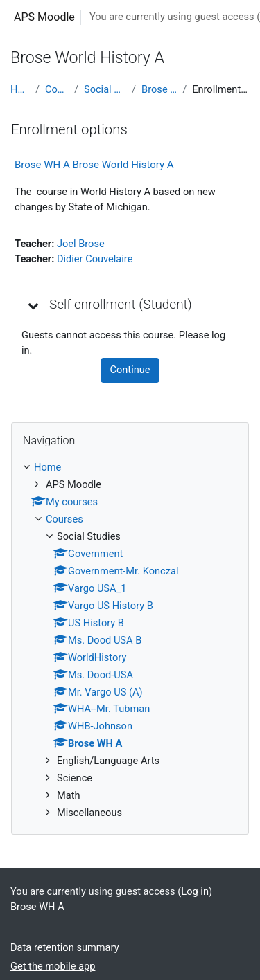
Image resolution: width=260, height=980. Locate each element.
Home (20, 89)
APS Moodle (44, 17)
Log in (195, 891)
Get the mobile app (53, 966)
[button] (34, 305)
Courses (57, 89)
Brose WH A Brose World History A (94, 165)
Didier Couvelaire (95, 259)
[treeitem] (130, 641)
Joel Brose (81, 244)
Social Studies (105, 89)
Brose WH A (159, 89)
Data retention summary (65, 947)
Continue (130, 370)
